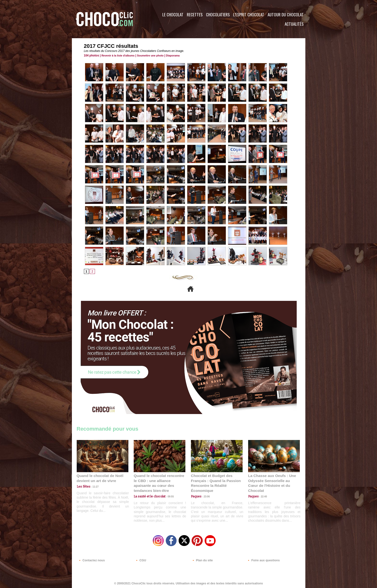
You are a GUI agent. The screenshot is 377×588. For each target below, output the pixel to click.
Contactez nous (91, 559)
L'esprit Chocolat (249, 15)
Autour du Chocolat (286, 15)
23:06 (205, 496)
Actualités (294, 24)
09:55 (167, 491)
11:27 (93, 486)
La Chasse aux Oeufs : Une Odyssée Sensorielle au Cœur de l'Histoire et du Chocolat (272, 480)
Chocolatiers (218, 15)
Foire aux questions (262, 559)
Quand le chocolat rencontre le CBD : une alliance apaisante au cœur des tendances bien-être (159, 480)
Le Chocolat (173, 15)
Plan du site (202, 559)
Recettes (195, 15)
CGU (141, 559)
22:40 (262, 491)
